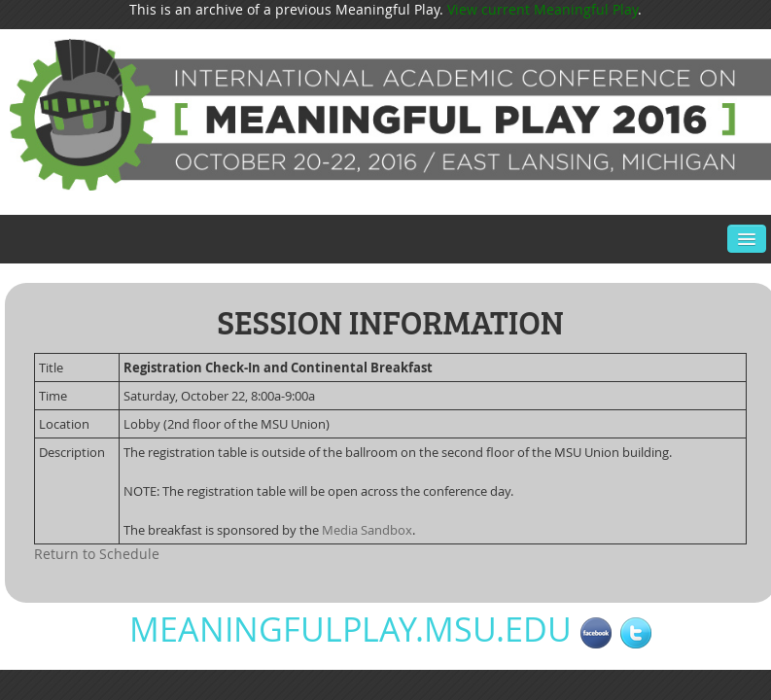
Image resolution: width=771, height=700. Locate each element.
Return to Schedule (97, 554)
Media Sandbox (367, 530)
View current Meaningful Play (543, 9)
